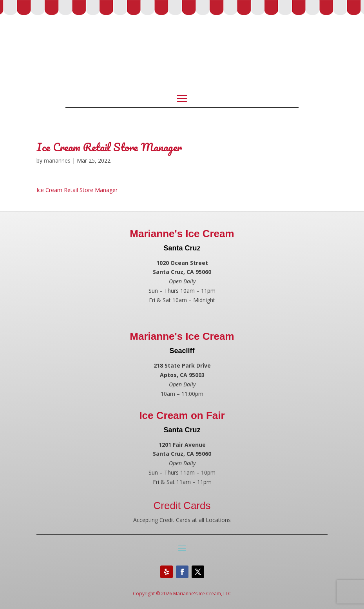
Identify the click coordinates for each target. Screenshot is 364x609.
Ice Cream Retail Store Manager (77, 190)
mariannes (57, 160)
